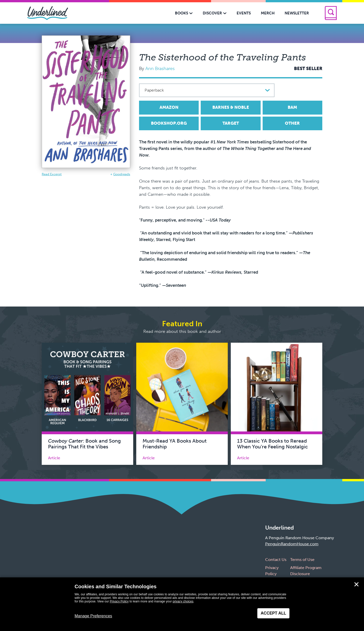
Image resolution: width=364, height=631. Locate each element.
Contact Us (276, 560)
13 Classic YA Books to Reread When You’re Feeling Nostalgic (272, 444)
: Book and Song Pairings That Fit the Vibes (84, 444)
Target (231, 123)
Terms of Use (302, 560)
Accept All (273, 613)
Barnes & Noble (231, 107)
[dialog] (182, 604)
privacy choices (183, 601)
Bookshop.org (169, 123)
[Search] (331, 13)
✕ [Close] (356, 584)
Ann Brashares (160, 69)
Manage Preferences (93, 616)
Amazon (169, 107)
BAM (292, 107)
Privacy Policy (119, 601)
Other (292, 123)
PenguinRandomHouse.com (292, 544)
